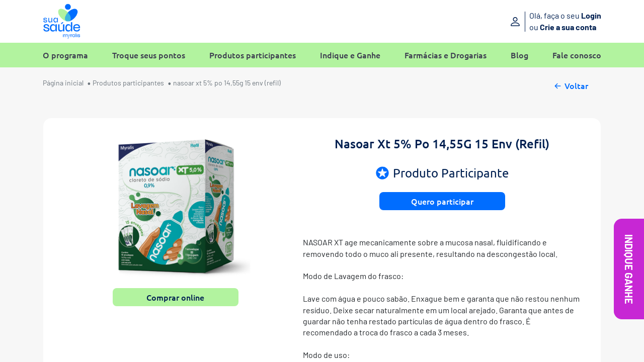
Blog (519, 55)
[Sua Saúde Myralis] (62, 21)
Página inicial (63, 83)
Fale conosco (577, 55)
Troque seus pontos (149, 55)
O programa (65, 55)
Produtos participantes (253, 55)
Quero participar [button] (442, 201)
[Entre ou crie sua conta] (537, 21)
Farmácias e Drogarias (446, 55)
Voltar (570, 84)
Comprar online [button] (175, 297)
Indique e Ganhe (350, 55)
